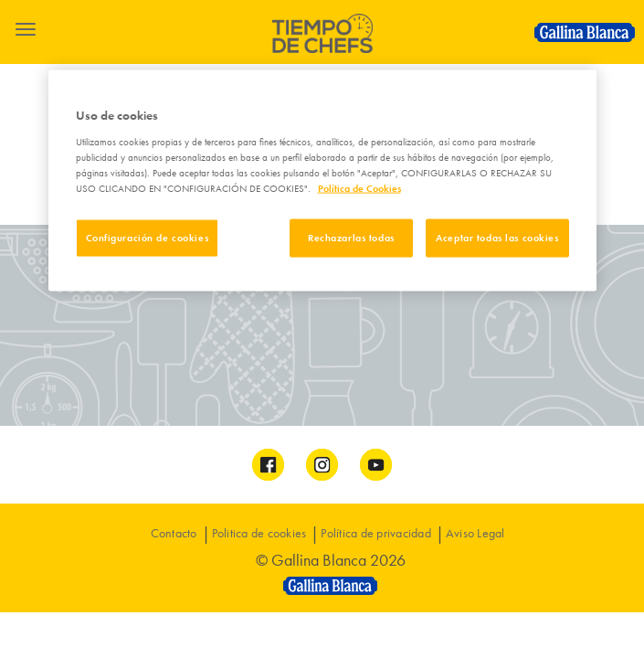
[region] (322, 181)
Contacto (174, 533)
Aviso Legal (475, 533)
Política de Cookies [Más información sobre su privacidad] (359, 187)
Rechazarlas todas (351, 237)
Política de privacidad (376, 533)
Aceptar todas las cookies (497, 237)
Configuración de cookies (148, 237)
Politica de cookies (259, 533)
